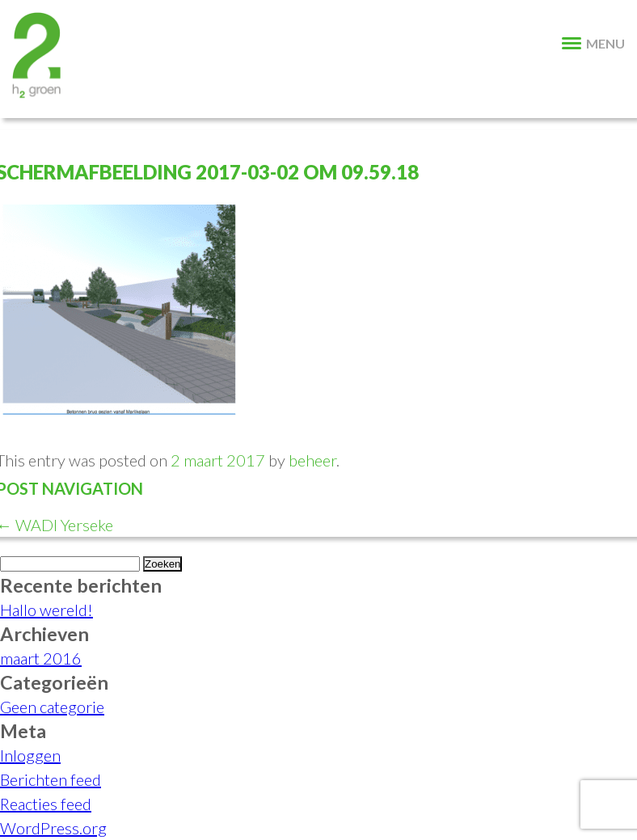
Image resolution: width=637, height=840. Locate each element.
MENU (593, 43)
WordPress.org (53, 828)
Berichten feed (51, 779)
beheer (312, 460)
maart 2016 (41, 658)
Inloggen (30, 755)
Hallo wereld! (46, 610)
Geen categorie (52, 707)
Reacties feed (46, 804)
